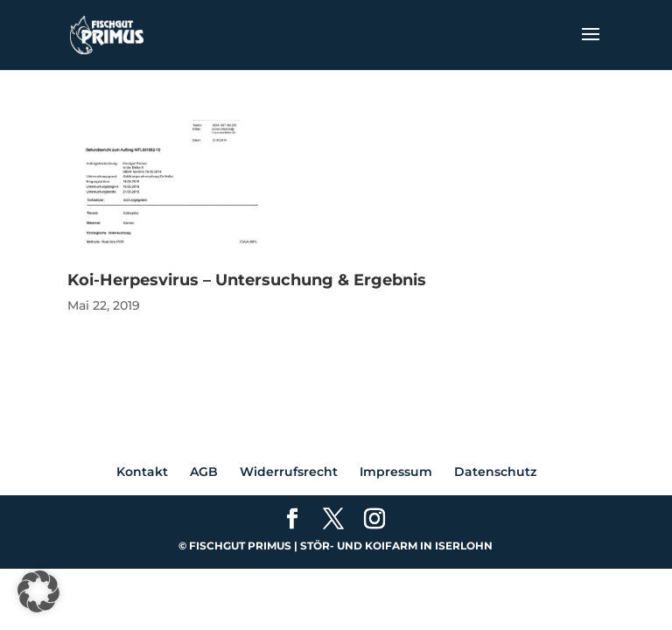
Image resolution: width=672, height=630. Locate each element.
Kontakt (142, 472)
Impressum (396, 472)
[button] (38, 591)
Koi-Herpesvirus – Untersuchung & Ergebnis (247, 280)
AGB (204, 472)
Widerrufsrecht (289, 472)
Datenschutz (495, 472)
